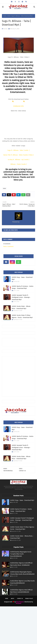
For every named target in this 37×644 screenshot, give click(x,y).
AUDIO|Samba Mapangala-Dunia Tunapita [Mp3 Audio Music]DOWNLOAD (21, 554)
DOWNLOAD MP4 (19, 106)
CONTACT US (22, 471)
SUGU (9, 16)
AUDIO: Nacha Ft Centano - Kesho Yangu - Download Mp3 (23, 287)
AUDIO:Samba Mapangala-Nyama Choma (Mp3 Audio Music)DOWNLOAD (22, 573)
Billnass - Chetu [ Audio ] (19, 164)
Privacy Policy (29, 599)
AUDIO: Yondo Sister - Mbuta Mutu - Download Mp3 (21, 307)
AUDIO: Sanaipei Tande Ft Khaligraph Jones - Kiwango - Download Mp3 (21, 297)
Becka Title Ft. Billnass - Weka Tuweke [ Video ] (18, 155)
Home (5, 16)
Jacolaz (6, 29)
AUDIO (5, 469)
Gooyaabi (19, 603)
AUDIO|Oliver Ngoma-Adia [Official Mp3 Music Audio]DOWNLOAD (21, 591)
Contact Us (20, 599)
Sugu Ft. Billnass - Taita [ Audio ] (18, 150)
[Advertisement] (20, 342)
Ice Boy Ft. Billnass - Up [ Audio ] (19, 160)
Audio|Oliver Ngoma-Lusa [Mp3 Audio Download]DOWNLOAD (22, 582)
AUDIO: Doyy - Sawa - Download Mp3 (22, 278)
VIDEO (21, 469)
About (13, 599)
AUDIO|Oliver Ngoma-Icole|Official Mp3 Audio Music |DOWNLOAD (21, 564)
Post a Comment (8, 247)
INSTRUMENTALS (8, 471)
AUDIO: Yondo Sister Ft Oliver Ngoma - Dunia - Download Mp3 (22, 316)
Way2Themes (20, 602)
